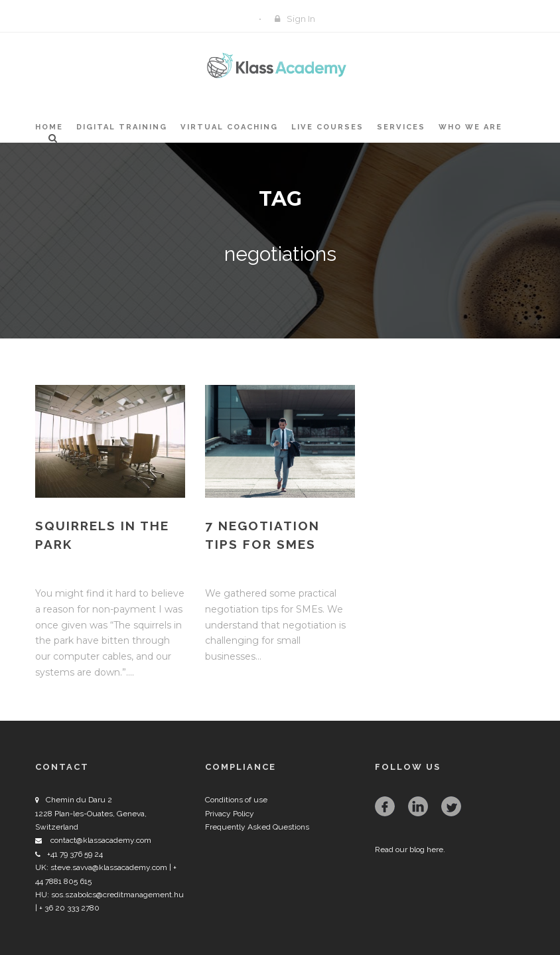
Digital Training (122, 127)
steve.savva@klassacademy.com (109, 867)
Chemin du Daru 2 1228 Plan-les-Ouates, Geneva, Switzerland (91, 813)
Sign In (301, 19)
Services (401, 127)
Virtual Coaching (229, 127)
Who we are (470, 127)
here (435, 849)
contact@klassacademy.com (101, 840)
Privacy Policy (230, 814)
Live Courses (327, 127)
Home (49, 127)
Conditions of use (236, 800)
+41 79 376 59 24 (75, 854)
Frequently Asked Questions (257, 827)
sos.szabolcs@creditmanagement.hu (117, 895)
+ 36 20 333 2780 (68, 908)
